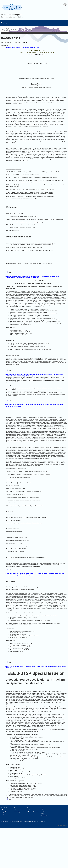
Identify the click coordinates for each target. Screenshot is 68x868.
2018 (13, 33)
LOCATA (44, 796)
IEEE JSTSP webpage (45, 623)
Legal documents (6, 812)
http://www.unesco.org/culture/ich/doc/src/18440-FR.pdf (22, 198)
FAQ (42, 814)
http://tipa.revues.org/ (37, 54)
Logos (4, 814)
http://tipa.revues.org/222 (46, 250)
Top (10, 272)
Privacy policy (45, 816)
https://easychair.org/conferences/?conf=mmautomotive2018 (23, 566)
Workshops (18, 812)
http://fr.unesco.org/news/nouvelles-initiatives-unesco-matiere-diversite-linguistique (30, 194)
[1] (59, 99)
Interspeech (18, 810)
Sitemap (43, 810)
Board (4, 810)
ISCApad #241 (19, 33)
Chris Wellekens (22, 42)
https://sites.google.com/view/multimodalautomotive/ (32, 557)
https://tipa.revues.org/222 (14, 151)
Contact (43, 812)
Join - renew (31, 810)
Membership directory (34, 812)
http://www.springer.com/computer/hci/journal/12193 (21, 565)
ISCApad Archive (5, 33)
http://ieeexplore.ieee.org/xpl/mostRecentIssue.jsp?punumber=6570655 (45, 380)
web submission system (25, 625)
